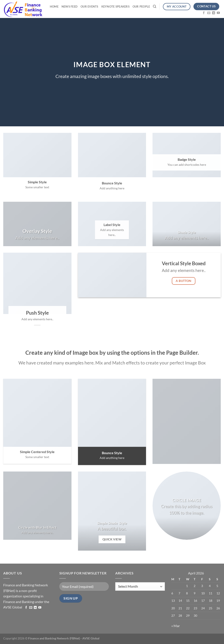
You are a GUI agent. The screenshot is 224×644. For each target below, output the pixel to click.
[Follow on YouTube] (218, 13)
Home (54, 7)
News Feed (70, 7)
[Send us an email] (209, 13)
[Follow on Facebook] (204, 13)
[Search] (155, 7)
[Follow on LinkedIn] (214, 13)
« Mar (176, 626)
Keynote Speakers (115, 7)
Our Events (89, 7)
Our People (141, 7)
